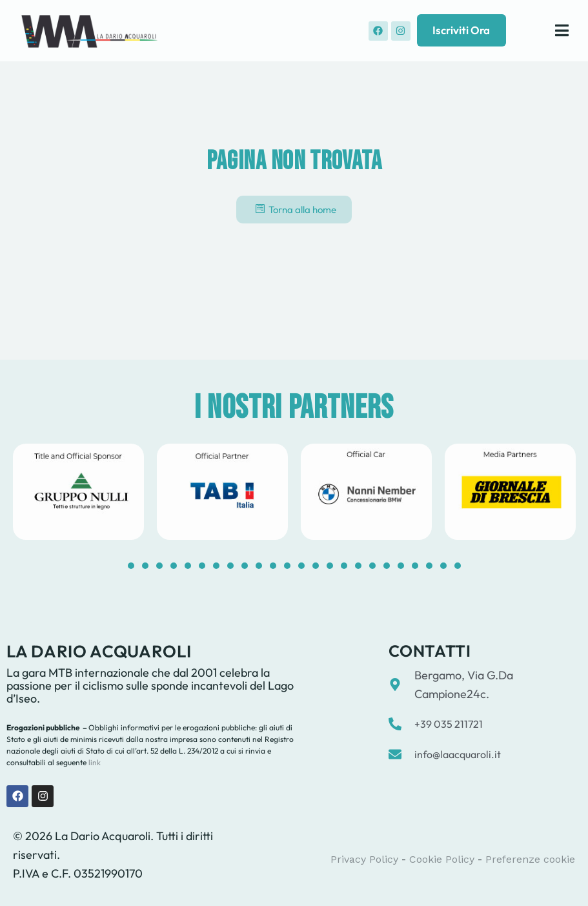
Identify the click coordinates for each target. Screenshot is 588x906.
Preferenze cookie (530, 859)
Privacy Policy (364, 859)
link (94, 762)
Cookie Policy (442, 859)
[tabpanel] (78, 492)
